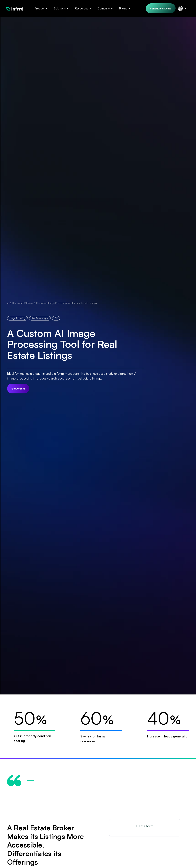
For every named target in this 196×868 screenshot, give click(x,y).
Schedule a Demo (161, 8)
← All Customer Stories (19, 303)
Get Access (18, 389)
